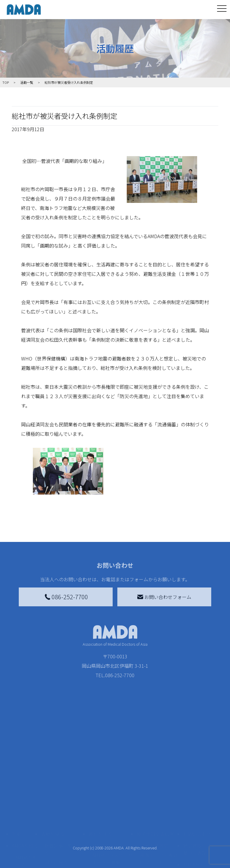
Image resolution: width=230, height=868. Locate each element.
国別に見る (56, 806)
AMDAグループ (26, 805)
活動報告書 (25, 821)
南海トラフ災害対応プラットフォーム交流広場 (159, 806)
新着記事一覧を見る (63, 793)
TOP (16, 778)
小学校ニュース (25, 838)
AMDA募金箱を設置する (112, 835)
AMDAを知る (25, 789)
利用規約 (192, 808)
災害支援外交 (154, 789)
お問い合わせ (197, 778)
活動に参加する (57, 827)
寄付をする (100, 778)
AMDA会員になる (110, 789)
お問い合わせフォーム (164, 597)
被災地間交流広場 (155, 778)
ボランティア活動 (63, 839)
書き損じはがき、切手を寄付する (111, 819)
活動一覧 (27, 82)
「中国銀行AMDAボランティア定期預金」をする (112, 855)
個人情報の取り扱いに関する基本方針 (199, 827)
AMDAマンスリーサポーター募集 (112, 802)
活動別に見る (58, 815)
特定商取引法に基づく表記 (199, 793)
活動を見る (53, 778)
